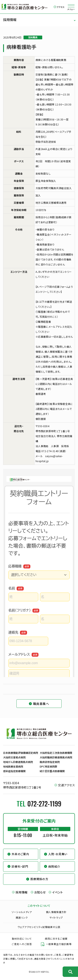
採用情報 (10, 20)
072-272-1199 (44, 803)
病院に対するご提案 (56, 939)
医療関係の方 (39, 879)
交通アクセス (66, 785)
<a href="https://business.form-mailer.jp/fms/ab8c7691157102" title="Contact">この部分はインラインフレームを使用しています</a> (39, 573)
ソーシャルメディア (22, 912)
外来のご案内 (20, 854)
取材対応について (22, 939)
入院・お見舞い (58, 854)
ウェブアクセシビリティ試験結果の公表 (39, 927)
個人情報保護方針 (56, 912)
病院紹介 (54, 866)
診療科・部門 (20, 866)
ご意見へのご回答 (22, 944)
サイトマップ (56, 918)
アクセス (61, 7)
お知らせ (40, 892)
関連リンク (22, 918)
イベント (58, 892)
